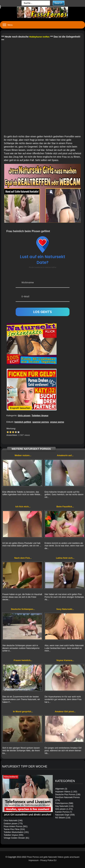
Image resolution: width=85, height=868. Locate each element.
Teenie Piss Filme (12, 829)
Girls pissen (24, 416)
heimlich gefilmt (23, 422)
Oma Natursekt (11, 821)
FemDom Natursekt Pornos (67, 797)
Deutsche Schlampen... (23, 609)
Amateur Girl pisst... (65, 711)
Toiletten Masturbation (14, 832)
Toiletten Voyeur (40, 416)
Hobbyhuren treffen (39, 37)
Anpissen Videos (63, 792)
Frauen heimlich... (23, 660)
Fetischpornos (62, 803)
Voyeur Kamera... (65, 660)
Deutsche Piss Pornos (65, 795)
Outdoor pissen (11, 824)
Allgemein (60, 789)
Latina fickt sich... (65, 558)
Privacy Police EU (48, 860)
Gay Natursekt (62, 806)
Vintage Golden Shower (14, 838)
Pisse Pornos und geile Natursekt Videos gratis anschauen (53, 857)
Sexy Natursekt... (65, 609)
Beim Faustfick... (65, 507)
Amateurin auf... (65, 455)
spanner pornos (41, 422)
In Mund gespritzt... (23, 711)
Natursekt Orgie (62, 815)
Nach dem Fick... (23, 558)
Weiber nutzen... (23, 455)
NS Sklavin (60, 818)
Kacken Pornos (62, 812)
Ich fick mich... (23, 507)
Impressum (34, 860)
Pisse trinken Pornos (13, 826)
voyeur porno (57, 422)
